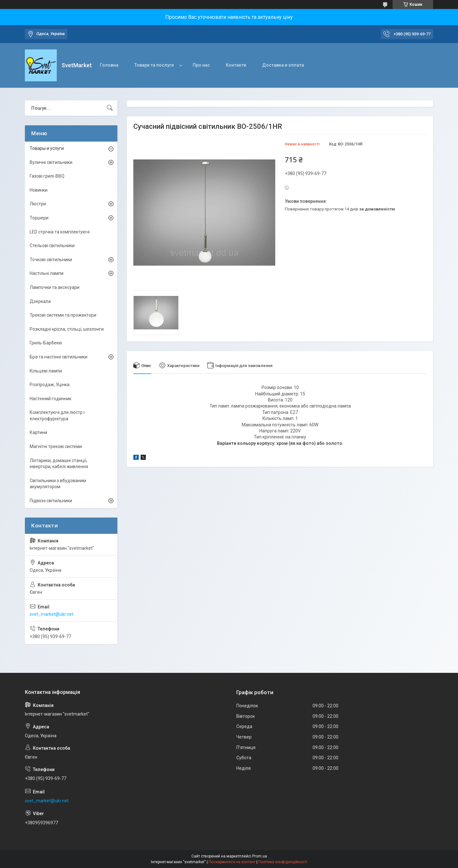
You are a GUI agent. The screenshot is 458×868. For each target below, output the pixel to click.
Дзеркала (40, 301)
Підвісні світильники (51, 501)
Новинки (39, 190)
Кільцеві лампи (46, 371)
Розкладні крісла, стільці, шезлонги (67, 329)
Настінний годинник (51, 399)
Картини (38, 432)
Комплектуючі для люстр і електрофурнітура (57, 416)
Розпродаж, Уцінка (50, 385)
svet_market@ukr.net (52, 614)
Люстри (38, 204)
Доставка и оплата (283, 65)
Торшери (39, 218)
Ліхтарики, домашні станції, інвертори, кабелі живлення (59, 464)
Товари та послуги (154, 65)
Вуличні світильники (51, 162)
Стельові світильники (52, 246)
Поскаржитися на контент (232, 862)
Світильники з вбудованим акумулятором (58, 484)
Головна (109, 65)
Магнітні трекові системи (56, 446)
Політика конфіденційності (283, 862)
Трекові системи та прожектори (63, 315)
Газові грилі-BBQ (47, 176)
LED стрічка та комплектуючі (60, 232)
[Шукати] (110, 108)
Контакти (236, 65)
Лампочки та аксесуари (55, 287)
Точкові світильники (51, 260)
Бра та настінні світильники (59, 357)
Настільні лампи (47, 273)
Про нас (201, 65)
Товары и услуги (47, 148)
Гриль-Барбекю (46, 343)
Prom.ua (260, 856)
